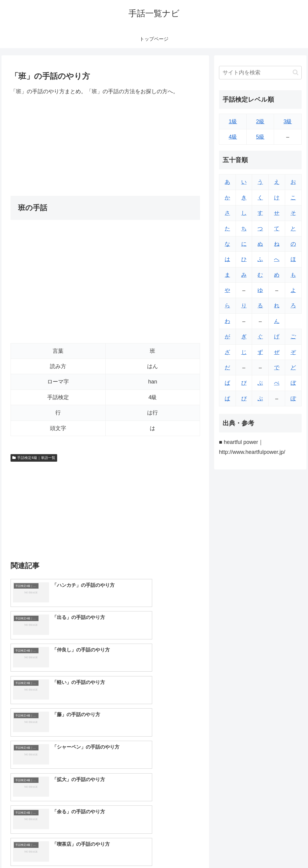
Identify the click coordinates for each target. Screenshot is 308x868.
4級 (233, 137)
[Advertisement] (105, 146)
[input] (260, 73)
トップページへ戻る (235, 849)
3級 (288, 122)
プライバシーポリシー (281, 849)
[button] (296, 72)
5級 (260, 137)
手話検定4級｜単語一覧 (34, 458)
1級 (233, 122)
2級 (260, 122)
